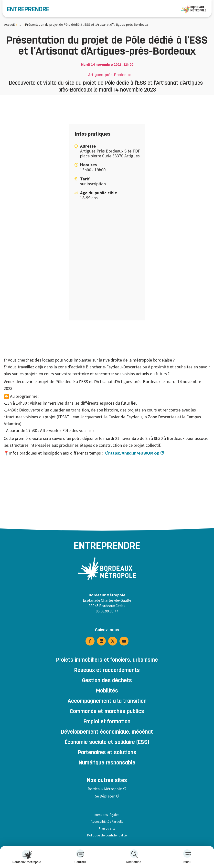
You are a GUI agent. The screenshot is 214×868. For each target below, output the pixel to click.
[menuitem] (187, 857)
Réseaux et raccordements (107, 671)
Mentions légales (107, 815)
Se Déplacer (105, 796)
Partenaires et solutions (107, 753)
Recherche (134, 857)
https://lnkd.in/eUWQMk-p (134, 453)
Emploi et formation (107, 722)
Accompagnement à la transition (107, 702)
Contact (80, 857)
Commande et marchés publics (107, 712)
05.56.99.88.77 (107, 611)
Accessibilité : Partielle (107, 821)
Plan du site (107, 828)
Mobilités (107, 691)
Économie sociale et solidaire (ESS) (107, 743)
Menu (187, 857)
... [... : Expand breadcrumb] (20, 24)
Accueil (9, 24)
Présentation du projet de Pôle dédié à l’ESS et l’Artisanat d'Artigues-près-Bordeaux (86, 24)
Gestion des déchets (107, 681)
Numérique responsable (107, 763)
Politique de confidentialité (107, 835)
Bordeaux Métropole (27, 857)
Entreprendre (28, 10)
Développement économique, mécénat (107, 732)
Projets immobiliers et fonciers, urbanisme (107, 660)
